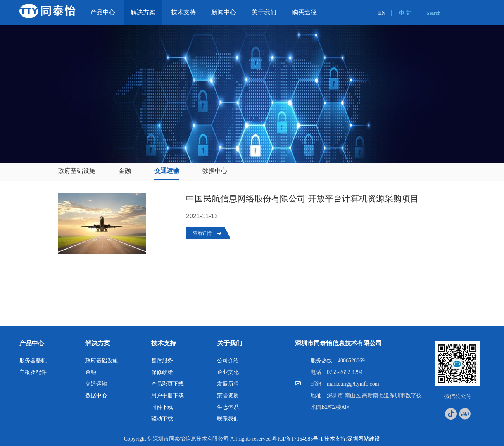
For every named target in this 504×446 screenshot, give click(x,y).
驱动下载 (162, 419)
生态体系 (228, 407)
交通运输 (167, 171)
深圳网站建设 (364, 439)
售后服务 (162, 361)
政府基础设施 (77, 171)
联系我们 (228, 419)
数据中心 (215, 171)
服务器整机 (33, 361)
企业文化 (228, 372)
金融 (125, 171)
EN (382, 13)
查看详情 (202, 233)
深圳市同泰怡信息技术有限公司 (338, 343)
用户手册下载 (167, 395)
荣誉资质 (228, 395)
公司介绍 (228, 361)
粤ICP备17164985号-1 (297, 439)
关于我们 (230, 343)
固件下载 (162, 407)
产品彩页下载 (167, 384)
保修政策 (162, 372)
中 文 (405, 13)
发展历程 (228, 384)
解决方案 (98, 343)
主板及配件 (33, 372)
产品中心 (32, 343)
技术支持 (164, 343)
